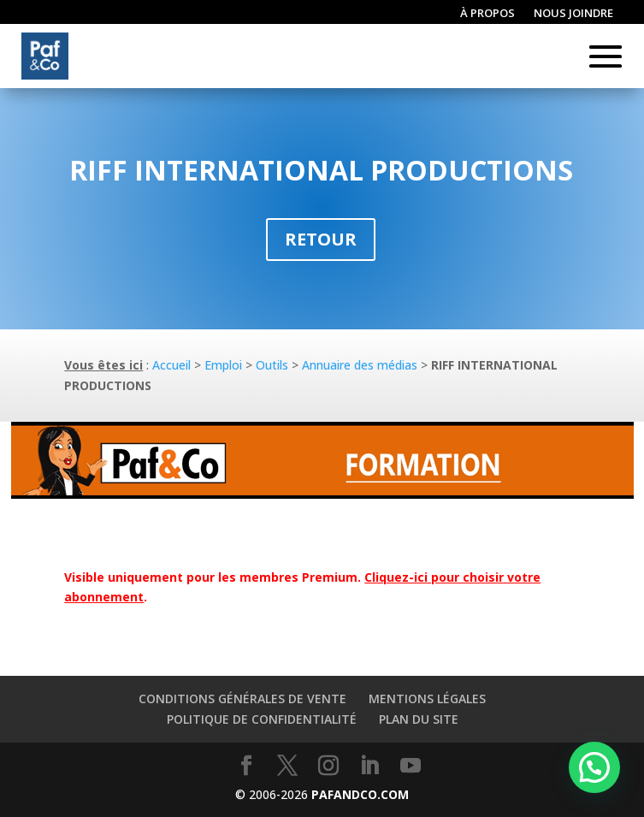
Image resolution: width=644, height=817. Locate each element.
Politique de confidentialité (262, 719)
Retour (321, 239)
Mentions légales (427, 699)
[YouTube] (411, 766)
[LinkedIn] (369, 766)
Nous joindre (573, 14)
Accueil (171, 365)
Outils (272, 365)
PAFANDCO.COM (360, 794)
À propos (487, 14)
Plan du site (419, 719)
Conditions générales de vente (242, 699)
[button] (594, 767)
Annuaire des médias (360, 365)
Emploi (223, 365)
